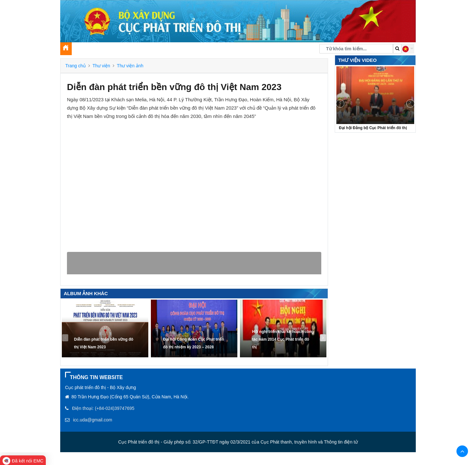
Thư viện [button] (217, 50)
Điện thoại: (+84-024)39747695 (103, 408)
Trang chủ (76, 66)
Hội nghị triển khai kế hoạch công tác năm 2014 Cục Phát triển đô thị (283, 339)
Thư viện (101, 66)
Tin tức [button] (115, 50)
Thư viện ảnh (130, 66)
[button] (408, 49)
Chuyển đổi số (251, 50)
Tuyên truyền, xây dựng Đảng (165, 50)
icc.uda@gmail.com (93, 420)
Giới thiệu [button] (86, 50)
